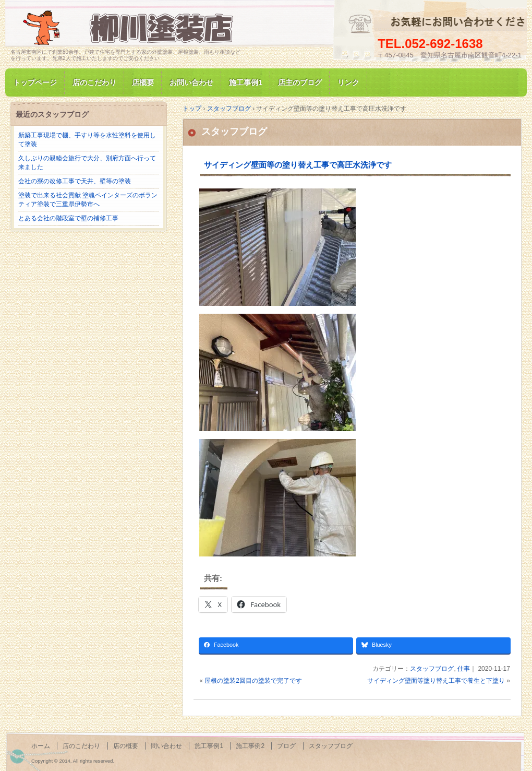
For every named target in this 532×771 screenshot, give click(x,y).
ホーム (41, 746)
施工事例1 (246, 82)
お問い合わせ (191, 82)
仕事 (464, 669)
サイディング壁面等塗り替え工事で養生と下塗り (436, 681)
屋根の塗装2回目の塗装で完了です (253, 681)
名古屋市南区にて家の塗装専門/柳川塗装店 (130, 28)
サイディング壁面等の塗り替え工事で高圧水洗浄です (298, 165)
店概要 (143, 82)
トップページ (35, 82)
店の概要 (126, 746)
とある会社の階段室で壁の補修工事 (68, 218)
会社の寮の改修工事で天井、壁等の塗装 (75, 181)
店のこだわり (94, 82)
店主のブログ (300, 82)
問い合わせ (166, 746)
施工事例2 (250, 746)
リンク (348, 82)
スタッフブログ (234, 132)
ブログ (286, 746)
